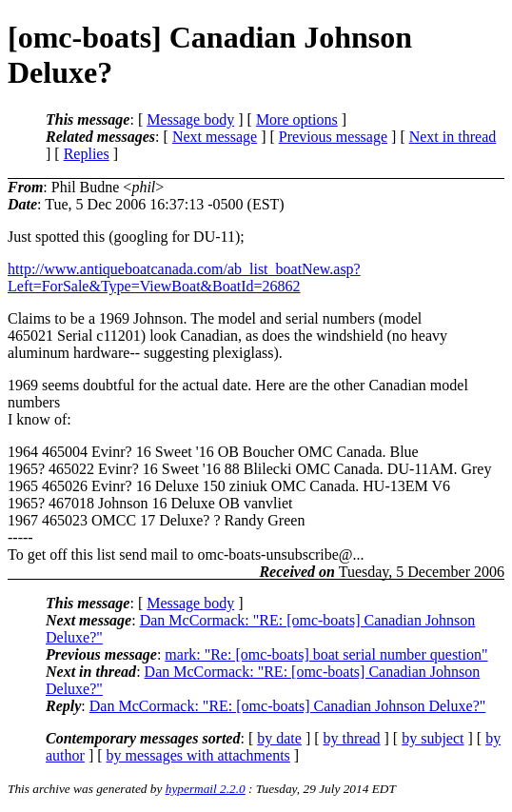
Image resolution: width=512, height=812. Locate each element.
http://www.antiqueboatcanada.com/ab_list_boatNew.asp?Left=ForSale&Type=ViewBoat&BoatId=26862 (184, 277)
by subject (433, 738)
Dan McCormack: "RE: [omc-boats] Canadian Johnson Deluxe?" (288, 706)
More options (297, 119)
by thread (352, 738)
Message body (190, 119)
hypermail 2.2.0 (206, 789)
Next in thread (453, 137)
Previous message (333, 137)
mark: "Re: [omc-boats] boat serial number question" (326, 654)
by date (279, 738)
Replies (87, 154)
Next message (215, 137)
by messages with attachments (198, 755)
